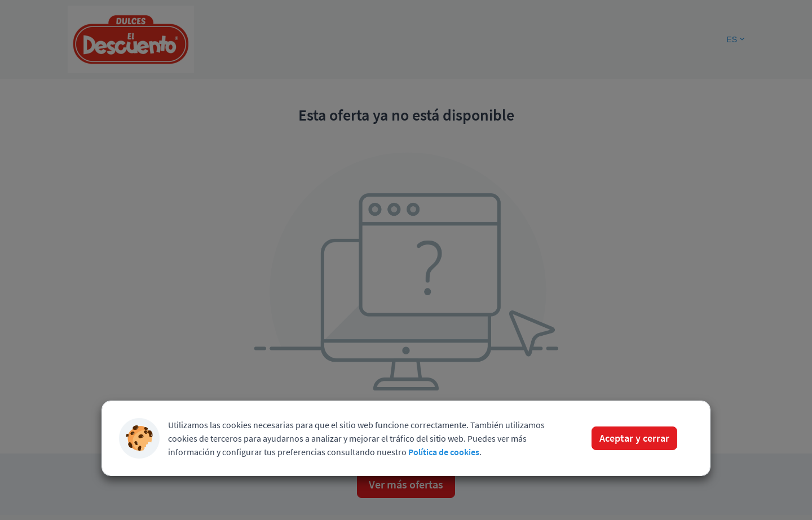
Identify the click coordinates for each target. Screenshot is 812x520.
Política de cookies (444, 452)
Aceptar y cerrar (634, 438)
